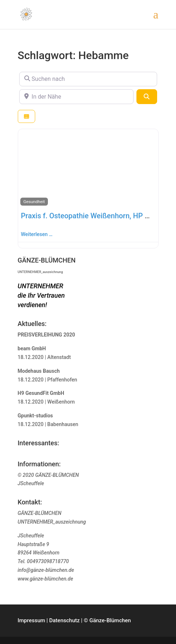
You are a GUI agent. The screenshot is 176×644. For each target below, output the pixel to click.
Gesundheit (34, 202)
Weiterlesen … (37, 234)
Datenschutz (64, 620)
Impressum (32, 620)
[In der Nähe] (77, 96)
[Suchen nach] (88, 79)
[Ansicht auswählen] (26, 117)
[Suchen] (147, 96)
